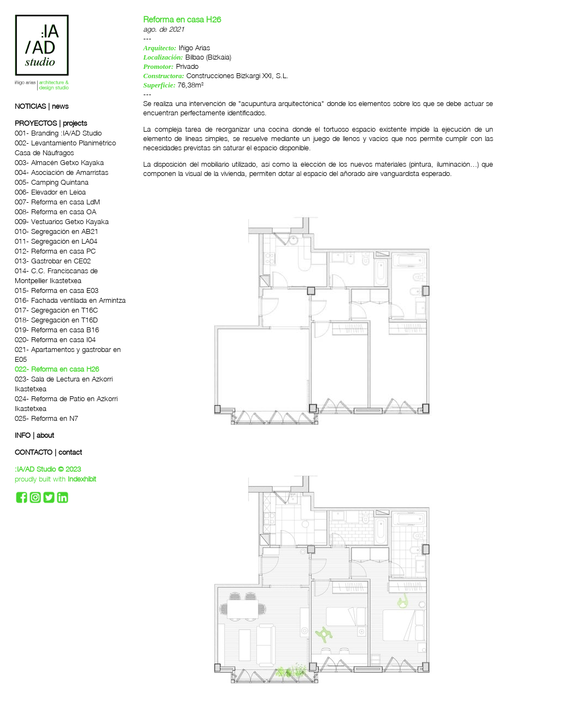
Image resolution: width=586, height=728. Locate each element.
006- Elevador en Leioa (50, 192)
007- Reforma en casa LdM (57, 202)
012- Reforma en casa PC (55, 251)
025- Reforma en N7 (46, 418)
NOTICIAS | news (42, 106)
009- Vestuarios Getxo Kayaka (62, 221)
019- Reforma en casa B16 (57, 330)
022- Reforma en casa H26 (57, 369)
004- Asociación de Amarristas (61, 172)
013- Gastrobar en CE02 (53, 261)
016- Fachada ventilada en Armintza (70, 300)
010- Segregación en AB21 (57, 231)
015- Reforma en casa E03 (57, 290)
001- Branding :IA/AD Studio (58, 133)
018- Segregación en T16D (56, 320)
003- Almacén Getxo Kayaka (59, 162)
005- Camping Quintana (52, 182)
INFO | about (34, 435)
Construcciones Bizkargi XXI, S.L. (238, 75)
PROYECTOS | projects (51, 123)
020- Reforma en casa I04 (55, 339)
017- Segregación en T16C (56, 310)
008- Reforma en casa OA (55, 212)
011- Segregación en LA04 (56, 241)
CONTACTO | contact (48, 452)
